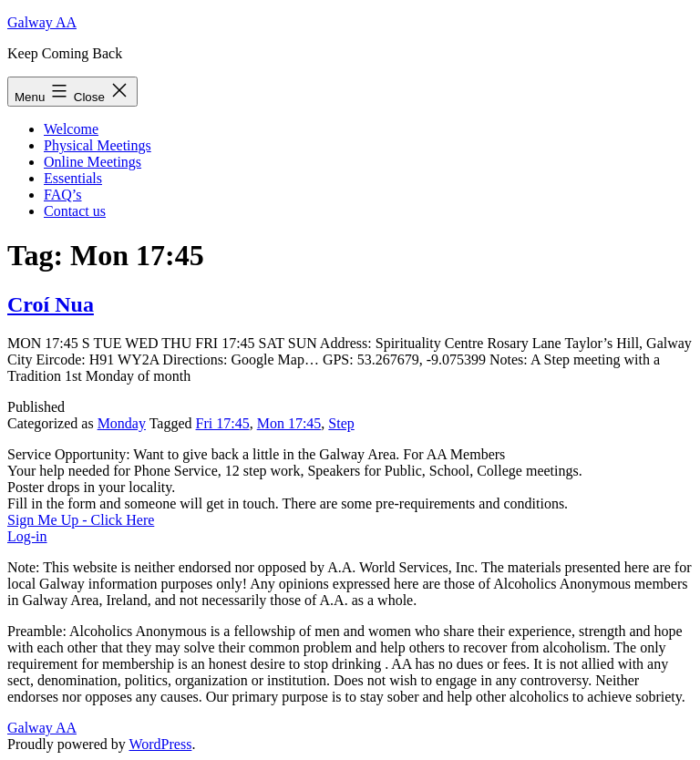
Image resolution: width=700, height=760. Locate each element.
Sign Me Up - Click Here (81, 520)
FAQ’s (63, 195)
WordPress (160, 744)
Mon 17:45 (289, 423)
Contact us (75, 211)
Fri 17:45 (223, 423)
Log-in (27, 536)
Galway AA (42, 22)
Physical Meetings (98, 145)
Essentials (73, 178)
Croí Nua (51, 304)
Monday (122, 423)
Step (341, 423)
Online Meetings (93, 162)
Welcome (71, 129)
